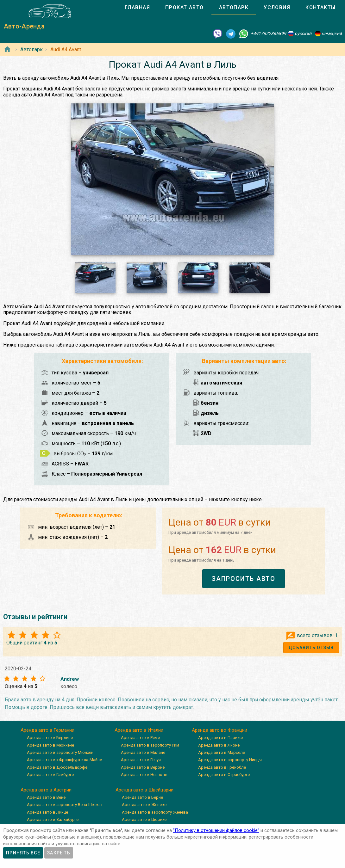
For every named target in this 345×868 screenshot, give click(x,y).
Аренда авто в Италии (139, 730)
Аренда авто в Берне (142, 797)
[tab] (137, 8)
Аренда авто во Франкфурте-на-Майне (64, 760)
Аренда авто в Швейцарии (144, 790)
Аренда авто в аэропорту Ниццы (230, 760)
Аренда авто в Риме (140, 738)
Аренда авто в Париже (220, 738)
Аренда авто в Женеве (144, 805)
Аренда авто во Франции (220, 730)
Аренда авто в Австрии (46, 790)
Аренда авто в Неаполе (144, 775)
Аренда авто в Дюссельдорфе (57, 767)
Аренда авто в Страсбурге (224, 775)
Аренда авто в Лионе (219, 745)
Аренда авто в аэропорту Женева (155, 812)
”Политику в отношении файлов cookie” (216, 830)
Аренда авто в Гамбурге (50, 775)
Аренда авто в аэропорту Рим (150, 745)
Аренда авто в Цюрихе (144, 819)
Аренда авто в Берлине (50, 738)
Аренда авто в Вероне (143, 767)
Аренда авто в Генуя (141, 760)
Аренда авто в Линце (47, 812)
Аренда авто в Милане (143, 752)
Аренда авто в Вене (46, 797)
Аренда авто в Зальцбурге (53, 819)
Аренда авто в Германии (47, 730)
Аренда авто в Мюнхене (50, 745)
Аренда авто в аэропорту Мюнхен (60, 752)
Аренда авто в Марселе (222, 752)
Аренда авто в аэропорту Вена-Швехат (65, 805)
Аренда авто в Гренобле (222, 767)
